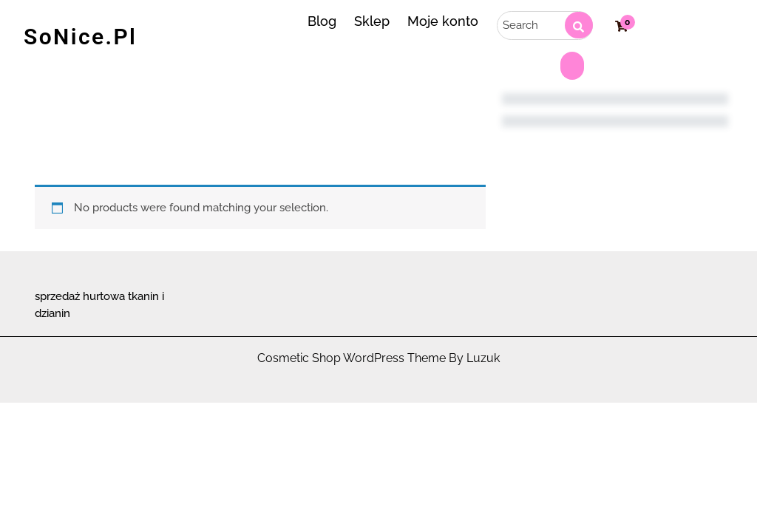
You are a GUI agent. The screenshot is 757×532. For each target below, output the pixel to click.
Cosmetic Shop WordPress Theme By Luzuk (378, 358)
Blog (322, 21)
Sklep (372, 21)
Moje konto (443, 21)
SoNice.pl (80, 37)
